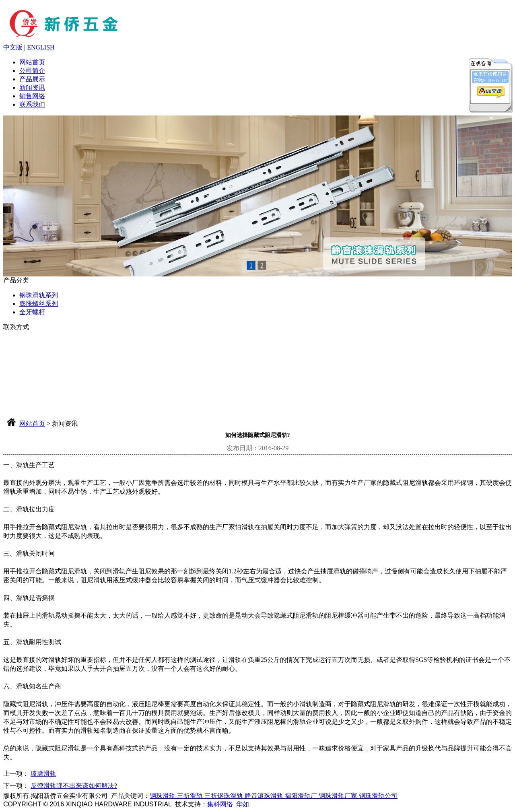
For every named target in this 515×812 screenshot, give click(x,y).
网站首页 (32, 62)
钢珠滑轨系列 (39, 295)
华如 (243, 804)
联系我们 (32, 104)
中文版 (13, 47)
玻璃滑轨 (43, 774)
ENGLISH (41, 47)
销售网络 (32, 96)
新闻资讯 (32, 88)
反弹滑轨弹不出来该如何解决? (74, 786)
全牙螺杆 (32, 312)
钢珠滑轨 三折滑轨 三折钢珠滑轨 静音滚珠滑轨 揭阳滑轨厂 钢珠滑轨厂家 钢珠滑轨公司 (274, 796)
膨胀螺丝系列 (39, 304)
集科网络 (220, 804)
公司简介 (32, 71)
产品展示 (32, 79)
